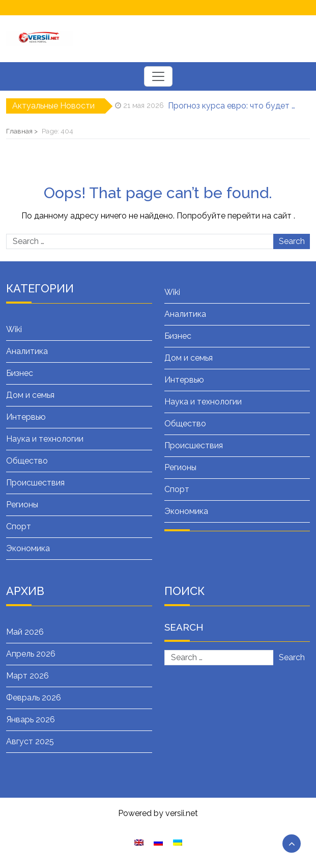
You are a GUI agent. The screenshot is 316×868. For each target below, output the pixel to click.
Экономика (28, 548)
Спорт (19, 526)
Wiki (14, 329)
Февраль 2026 (34, 698)
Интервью (26, 417)
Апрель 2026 (31, 654)
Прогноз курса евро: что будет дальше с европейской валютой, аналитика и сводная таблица (232, 106)
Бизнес (20, 373)
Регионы (22, 505)
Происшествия (35, 483)
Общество (27, 461)
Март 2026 (27, 676)
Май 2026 (25, 632)
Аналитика (27, 351)
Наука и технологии (45, 439)
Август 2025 (30, 741)
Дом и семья (30, 395)
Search (292, 241)
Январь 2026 (31, 720)
